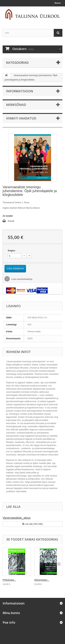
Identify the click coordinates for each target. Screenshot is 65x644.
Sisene (58, 3)
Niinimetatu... (42, 580)
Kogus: (12, 251)
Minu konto (11, 613)
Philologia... (9, 580)
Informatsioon (20, 91)
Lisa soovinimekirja (21, 279)
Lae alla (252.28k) (32, 524)
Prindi (11, 221)
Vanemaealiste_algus (17, 518)
